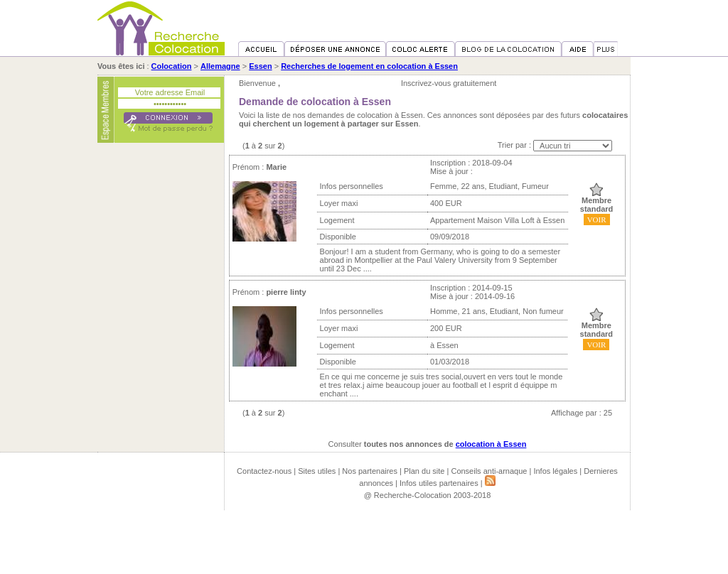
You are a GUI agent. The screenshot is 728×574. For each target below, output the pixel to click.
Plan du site (424, 471)
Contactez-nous (264, 471)
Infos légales (555, 471)
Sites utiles (317, 471)
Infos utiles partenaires (439, 483)
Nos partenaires (370, 471)
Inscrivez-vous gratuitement (449, 83)
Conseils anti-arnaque (489, 471)
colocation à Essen (491, 444)
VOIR (597, 220)
